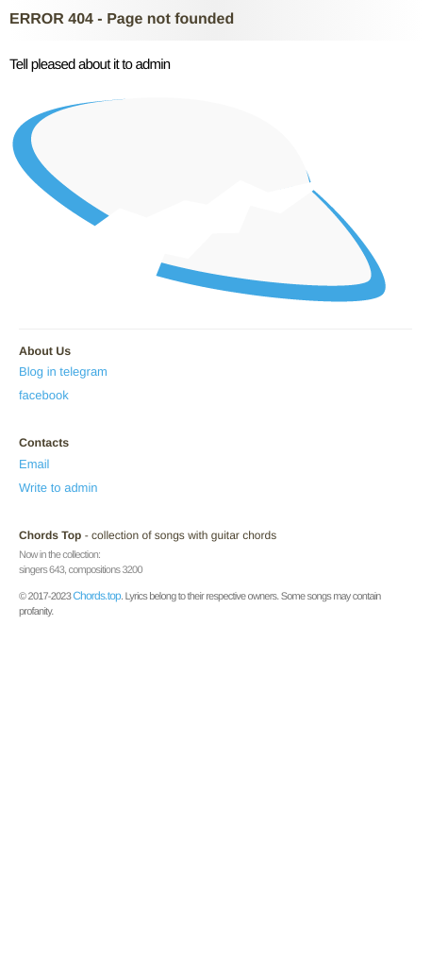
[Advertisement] (215, 795)
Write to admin (58, 488)
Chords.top (97, 596)
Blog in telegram (63, 372)
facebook (44, 395)
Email (34, 464)
